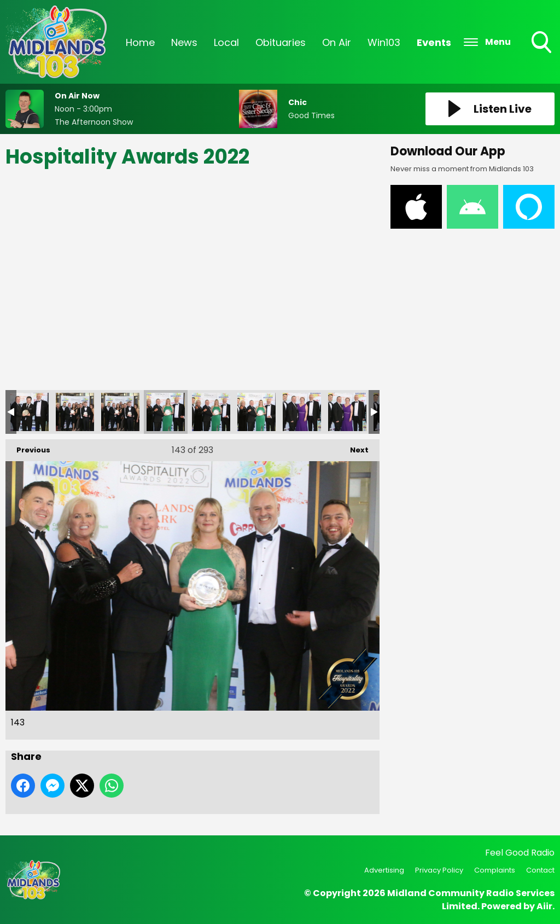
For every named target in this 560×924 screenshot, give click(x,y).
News (184, 42)
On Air (337, 42)
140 (30, 412)
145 (256, 412)
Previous (28, 447)
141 (75, 412)
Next (354, 447)
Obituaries (281, 42)
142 (120, 412)
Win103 (384, 42)
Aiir (544, 906)
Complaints (495, 870)
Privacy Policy (439, 870)
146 (302, 412)
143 (166, 412)
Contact (540, 870)
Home (140, 42)
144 (211, 412)
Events (434, 42)
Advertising (384, 870)
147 (347, 412)
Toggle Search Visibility (542, 43)
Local (226, 42)
